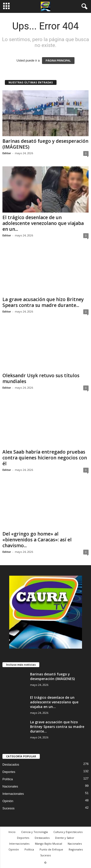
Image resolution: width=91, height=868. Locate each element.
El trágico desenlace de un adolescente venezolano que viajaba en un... (43, 223)
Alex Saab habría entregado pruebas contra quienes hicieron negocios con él (45, 458)
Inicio (12, 832)
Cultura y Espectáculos (68, 832)
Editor (7, 153)
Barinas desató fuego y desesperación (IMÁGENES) (45, 144)
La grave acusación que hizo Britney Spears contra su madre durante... (43, 302)
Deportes (9, 772)
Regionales (76, 849)
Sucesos (8, 808)
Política (8, 779)
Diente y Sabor (65, 838)
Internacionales (13, 794)
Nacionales (10, 786)
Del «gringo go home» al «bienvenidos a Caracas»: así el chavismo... (37, 540)
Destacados (11, 765)
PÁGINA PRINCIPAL (58, 61)
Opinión (8, 801)
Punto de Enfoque (51, 849)
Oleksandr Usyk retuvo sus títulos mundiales (41, 378)
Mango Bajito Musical (49, 844)
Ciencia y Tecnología (34, 832)
